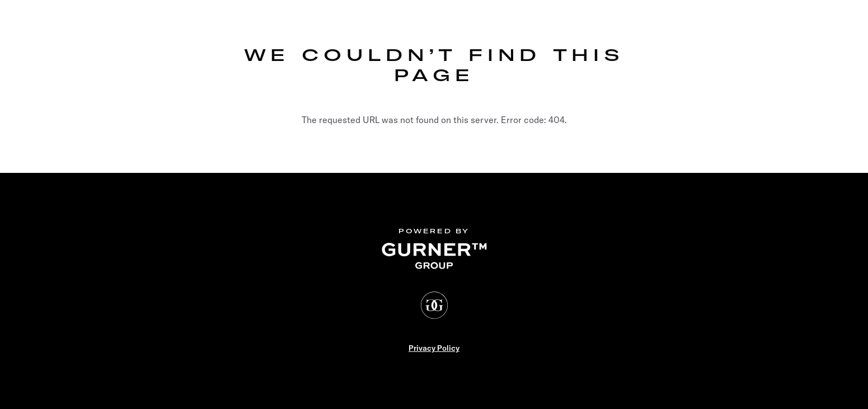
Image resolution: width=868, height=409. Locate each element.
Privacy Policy (434, 348)
